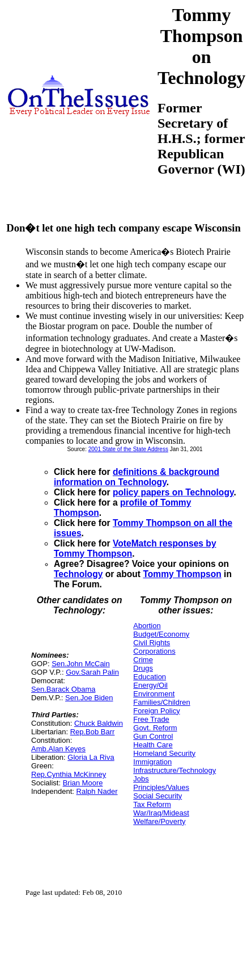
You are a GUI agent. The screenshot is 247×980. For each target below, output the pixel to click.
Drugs (143, 668)
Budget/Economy (161, 634)
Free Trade (151, 719)
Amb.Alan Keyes (58, 749)
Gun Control (153, 736)
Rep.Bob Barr (93, 732)
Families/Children (161, 702)
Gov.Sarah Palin (92, 672)
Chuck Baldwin (99, 723)
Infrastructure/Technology (174, 770)
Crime (143, 660)
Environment (154, 694)
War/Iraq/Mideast (161, 813)
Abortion (147, 626)
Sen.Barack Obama (63, 689)
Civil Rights (152, 643)
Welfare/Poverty (159, 821)
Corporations (154, 651)
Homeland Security (164, 753)
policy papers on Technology (173, 492)
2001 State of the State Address (128, 449)
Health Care (153, 745)
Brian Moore (83, 783)
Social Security (157, 796)
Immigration (152, 762)
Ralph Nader (97, 791)
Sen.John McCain (81, 664)
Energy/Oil (150, 685)
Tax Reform (152, 804)
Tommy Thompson (182, 574)
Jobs (141, 779)
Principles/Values (161, 787)
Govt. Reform (155, 728)
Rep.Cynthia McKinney (69, 774)
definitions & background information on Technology (137, 477)
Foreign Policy (156, 711)
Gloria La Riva (91, 757)
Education (150, 677)
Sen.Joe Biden (89, 698)
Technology (78, 574)
